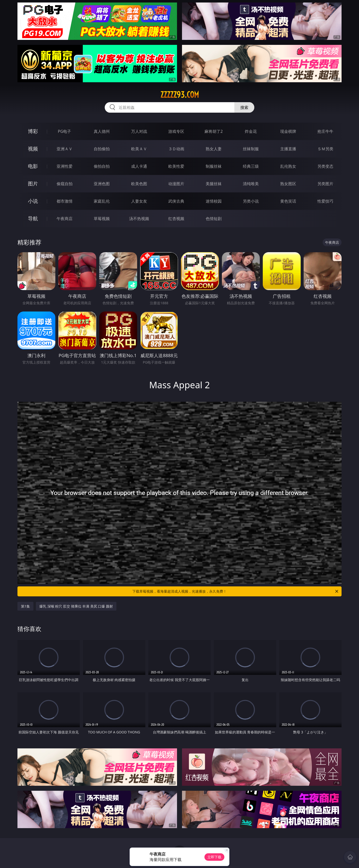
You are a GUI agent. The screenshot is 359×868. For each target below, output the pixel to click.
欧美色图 (139, 184)
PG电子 (64, 131)
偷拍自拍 (102, 166)
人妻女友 (139, 201)
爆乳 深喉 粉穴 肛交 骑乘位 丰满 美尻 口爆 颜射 (76, 606)
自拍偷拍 (102, 149)
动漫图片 (176, 184)
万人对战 (139, 131)
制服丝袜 (214, 166)
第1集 (25, 606)
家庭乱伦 (102, 201)
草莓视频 (102, 219)
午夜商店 (65, 219)
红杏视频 (176, 219)
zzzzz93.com (180, 95)
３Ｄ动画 (176, 149)
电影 (33, 166)
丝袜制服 (251, 149)
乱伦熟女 (288, 166)
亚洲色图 (102, 184)
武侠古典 (176, 201)
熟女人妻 (214, 149)
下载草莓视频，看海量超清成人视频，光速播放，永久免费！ (236, 591)
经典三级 (251, 166)
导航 (33, 218)
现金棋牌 (288, 131)
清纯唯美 (251, 184)
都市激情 (65, 201)
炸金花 (251, 131)
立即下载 (214, 857)
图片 (33, 184)
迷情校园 (214, 201)
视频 (33, 149)
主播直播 (288, 149)
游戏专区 (176, 131)
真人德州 (102, 131)
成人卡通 (139, 166)
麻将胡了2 (214, 131)
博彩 (33, 131)
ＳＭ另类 (325, 149)
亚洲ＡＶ (65, 149)
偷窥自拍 (65, 184)
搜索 (244, 107)
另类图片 (325, 184)
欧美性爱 (176, 166)
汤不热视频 (139, 219)
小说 (33, 201)
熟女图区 (288, 184)
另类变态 (325, 166)
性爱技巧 (325, 201)
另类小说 (251, 201)
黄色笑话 (288, 201)
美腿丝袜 (214, 184)
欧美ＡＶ (139, 149)
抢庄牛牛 (325, 131)
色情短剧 (214, 219)
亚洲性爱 (65, 166)
